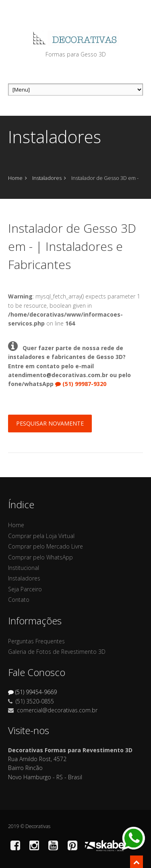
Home (15, 178)
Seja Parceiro (25, 589)
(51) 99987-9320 (81, 384)
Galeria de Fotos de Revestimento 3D (57, 652)
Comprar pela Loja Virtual (41, 536)
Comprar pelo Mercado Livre (46, 546)
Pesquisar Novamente (50, 423)
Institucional (24, 568)
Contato (19, 600)
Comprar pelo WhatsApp (40, 557)
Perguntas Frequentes (36, 641)
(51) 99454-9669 (32, 692)
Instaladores (47, 178)
